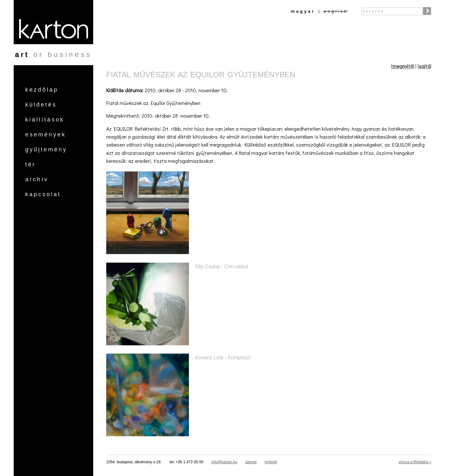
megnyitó (403, 66)
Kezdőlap (42, 90)
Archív (37, 179)
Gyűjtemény (46, 149)
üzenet (251, 462)
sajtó (424, 66)
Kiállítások (45, 120)
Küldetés (41, 105)
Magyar (303, 11)
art (22, 55)
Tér (30, 164)
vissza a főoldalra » (415, 462)
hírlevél (271, 462)
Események (45, 135)
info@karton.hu (224, 462)
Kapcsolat (43, 194)
